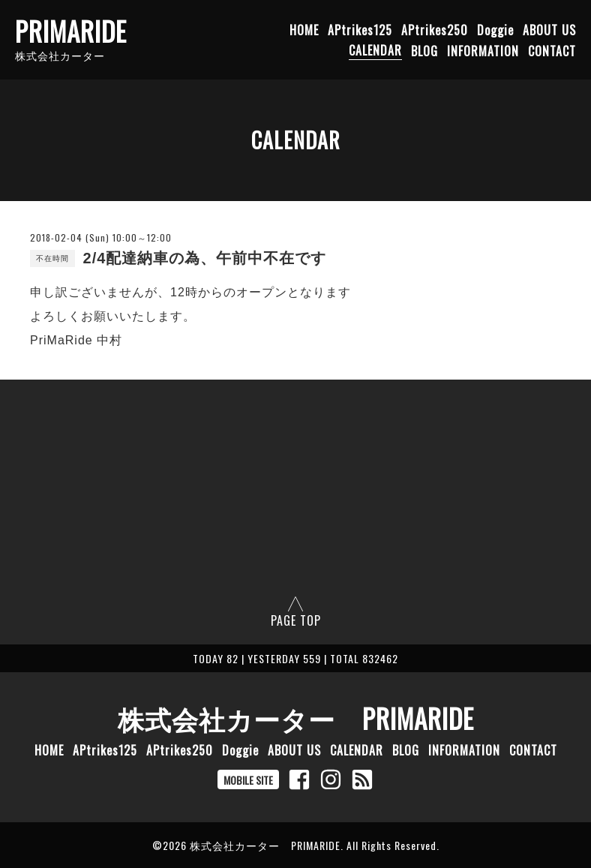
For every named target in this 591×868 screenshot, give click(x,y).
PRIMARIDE (71, 31)
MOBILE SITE (248, 780)
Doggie (495, 29)
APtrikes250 (435, 29)
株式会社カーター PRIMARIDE (296, 718)
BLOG (424, 50)
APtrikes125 (360, 29)
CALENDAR (375, 50)
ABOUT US (549, 29)
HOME (304, 29)
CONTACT (552, 50)
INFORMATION (483, 50)
